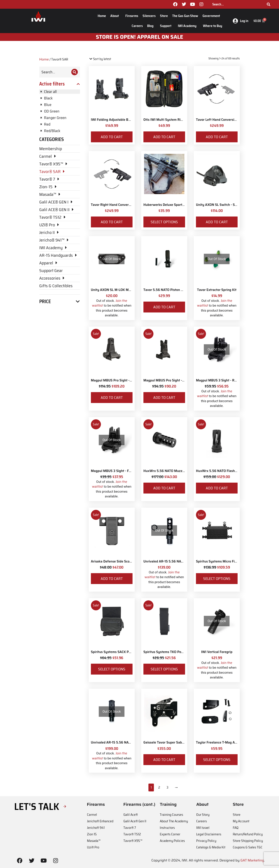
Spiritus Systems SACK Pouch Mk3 (117, 652)
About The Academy (174, 821)
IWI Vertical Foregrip (217, 652)
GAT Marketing (252, 860)
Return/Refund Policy (248, 834)
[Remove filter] (60, 92)
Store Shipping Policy (248, 841)
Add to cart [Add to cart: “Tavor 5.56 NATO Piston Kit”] (164, 307)
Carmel (92, 815)
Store (164, 16)
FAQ (236, 828)
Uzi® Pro (93, 847)
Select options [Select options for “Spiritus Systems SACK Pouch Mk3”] (112, 669)
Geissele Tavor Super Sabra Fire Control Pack (178, 742)
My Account (241, 821)
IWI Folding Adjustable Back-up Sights (120, 120)
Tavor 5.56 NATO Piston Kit (164, 290)
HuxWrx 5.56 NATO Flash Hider (220, 471)
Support (167, 26)
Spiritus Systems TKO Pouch (165, 652)
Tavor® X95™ (133, 841)
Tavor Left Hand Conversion (217, 120)
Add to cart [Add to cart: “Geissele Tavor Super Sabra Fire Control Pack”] (164, 760)
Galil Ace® (131, 815)
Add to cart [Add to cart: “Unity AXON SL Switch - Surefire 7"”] (217, 222)
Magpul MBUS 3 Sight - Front (113, 471)
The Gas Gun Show (185, 16)
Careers (137, 26)
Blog (151, 26)
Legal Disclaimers (209, 834)
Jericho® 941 (96, 828)
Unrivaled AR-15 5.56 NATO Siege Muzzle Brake (180, 561)
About (116, 16)
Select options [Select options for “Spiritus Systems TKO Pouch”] (164, 669)
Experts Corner (170, 834)
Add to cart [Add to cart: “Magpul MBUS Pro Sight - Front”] (164, 398)
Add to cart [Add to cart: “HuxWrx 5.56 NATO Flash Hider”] (217, 488)
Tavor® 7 (130, 828)
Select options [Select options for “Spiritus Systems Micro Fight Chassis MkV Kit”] (217, 579)
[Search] (269, 4)
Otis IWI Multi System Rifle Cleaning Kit (174, 120)
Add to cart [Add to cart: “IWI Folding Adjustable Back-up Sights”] (112, 137)
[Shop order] (107, 59)
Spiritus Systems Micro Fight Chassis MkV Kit (231, 561)
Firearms (132, 16)
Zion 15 (92, 834)
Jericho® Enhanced (100, 821)
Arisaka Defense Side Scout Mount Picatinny (125, 561)
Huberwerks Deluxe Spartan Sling (169, 205)
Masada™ (94, 841)
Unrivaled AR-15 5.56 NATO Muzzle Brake (122, 742)
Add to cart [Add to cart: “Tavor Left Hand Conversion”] (217, 137)
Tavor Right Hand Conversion (113, 205)
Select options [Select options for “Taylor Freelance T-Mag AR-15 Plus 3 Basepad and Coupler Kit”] (217, 760)
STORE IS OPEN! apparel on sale (140, 37)
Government (212, 16)
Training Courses (171, 815)
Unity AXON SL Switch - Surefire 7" (223, 205)
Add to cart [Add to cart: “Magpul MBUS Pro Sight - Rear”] (112, 398)
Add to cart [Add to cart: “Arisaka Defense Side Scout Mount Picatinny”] (112, 579)
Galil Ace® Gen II (135, 821)
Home (102, 16)
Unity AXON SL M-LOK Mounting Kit (118, 290)
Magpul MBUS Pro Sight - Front (167, 380)
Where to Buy (213, 26)
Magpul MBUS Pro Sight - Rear (114, 380)
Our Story (203, 815)
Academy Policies (172, 841)
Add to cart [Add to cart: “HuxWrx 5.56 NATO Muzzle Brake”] (164, 488)
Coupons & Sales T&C (248, 847)
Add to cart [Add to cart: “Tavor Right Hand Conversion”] (112, 222)
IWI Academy (188, 26)
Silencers (149, 16)
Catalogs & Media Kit (211, 847)
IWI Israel (203, 828)
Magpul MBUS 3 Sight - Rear (218, 380)
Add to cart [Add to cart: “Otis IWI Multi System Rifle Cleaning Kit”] (164, 137)
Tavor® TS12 (132, 834)
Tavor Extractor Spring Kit (217, 290)
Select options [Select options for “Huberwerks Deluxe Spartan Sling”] (164, 222)
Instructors (167, 828)
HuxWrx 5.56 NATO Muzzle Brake (169, 471)
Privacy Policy (206, 841)
